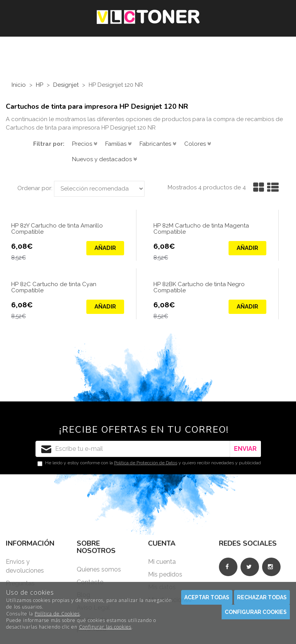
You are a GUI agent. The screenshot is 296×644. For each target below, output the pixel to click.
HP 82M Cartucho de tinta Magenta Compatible (201, 229)
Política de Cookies (57, 614)
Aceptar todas (207, 597)
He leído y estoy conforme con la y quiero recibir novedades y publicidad (149, 463)
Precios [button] (85, 144)
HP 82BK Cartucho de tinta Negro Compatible (199, 288)
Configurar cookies (256, 612)
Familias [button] (119, 144)
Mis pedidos (165, 574)
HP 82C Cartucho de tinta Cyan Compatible (54, 288)
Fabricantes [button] (158, 144)
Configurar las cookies (105, 627)
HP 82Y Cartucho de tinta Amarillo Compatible (57, 229)
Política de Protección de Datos (146, 463)
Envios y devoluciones (25, 566)
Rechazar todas (262, 597)
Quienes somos (99, 569)
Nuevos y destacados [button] (105, 159)
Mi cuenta (162, 562)
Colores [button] (198, 144)
